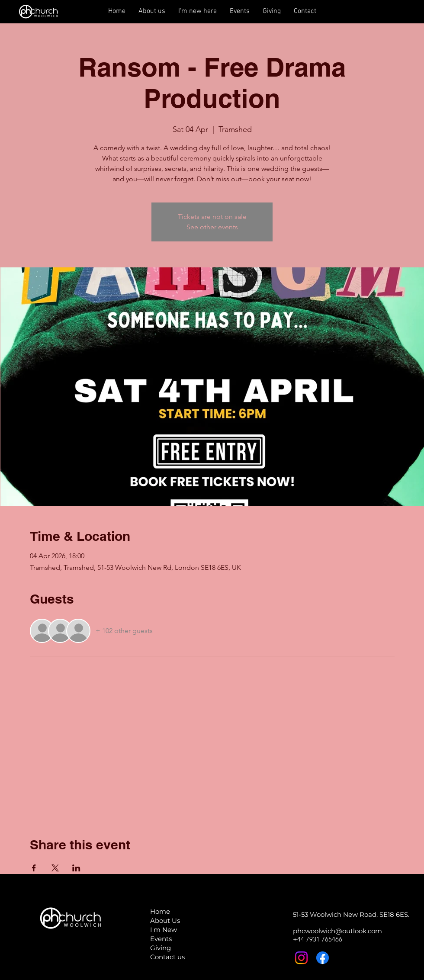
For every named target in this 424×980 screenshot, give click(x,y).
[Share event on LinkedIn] (76, 868)
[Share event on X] (55, 868)
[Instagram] (301, 958)
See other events (212, 227)
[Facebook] (323, 958)
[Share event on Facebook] (34, 868)
